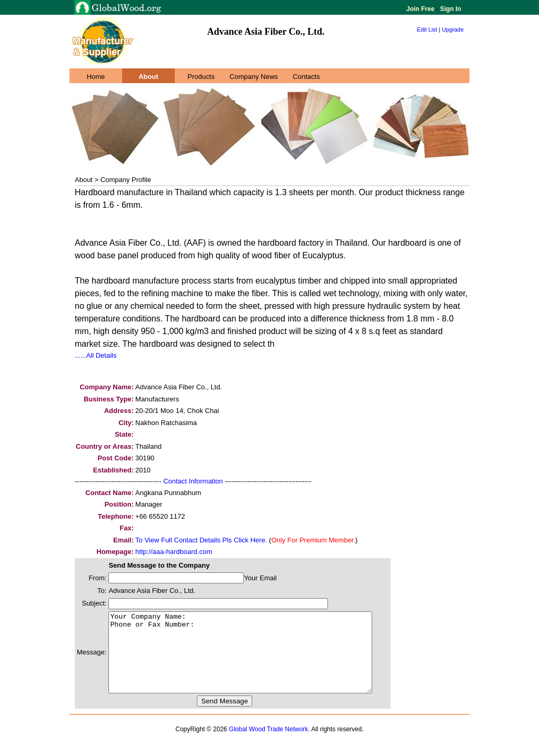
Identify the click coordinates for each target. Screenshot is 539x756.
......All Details (96, 355)
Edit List (427, 29)
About (148, 77)
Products (201, 77)
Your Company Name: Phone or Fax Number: (256, 660)
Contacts (306, 77)
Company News (254, 77)
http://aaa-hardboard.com (174, 552)
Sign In (450, 9)
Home (96, 77)
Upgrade (453, 29)
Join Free (421, 9)
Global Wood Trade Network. (269, 745)
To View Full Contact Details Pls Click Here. (201, 540)
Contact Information (193, 481)
